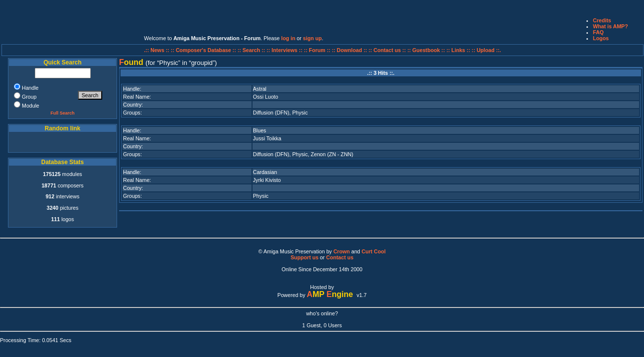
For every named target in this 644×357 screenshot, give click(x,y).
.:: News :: (157, 50)
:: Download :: (350, 50)
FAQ (598, 32)
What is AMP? (611, 26)
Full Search (63, 113)
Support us (305, 257)
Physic (300, 113)
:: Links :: (458, 50)
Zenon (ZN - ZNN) (332, 154)
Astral (260, 89)
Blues (260, 130)
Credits (602, 20)
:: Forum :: (318, 50)
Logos (601, 38)
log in (288, 38)
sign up (313, 38)
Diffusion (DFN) (271, 113)
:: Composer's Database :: (204, 50)
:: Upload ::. (486, 50)
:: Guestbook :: (426, 50)
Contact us (340, 257)
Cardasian (265, 172)
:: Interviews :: (285, 50)
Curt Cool (374, 251)
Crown (342, 251)
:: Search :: (252, 50)
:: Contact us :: (387, 50)
